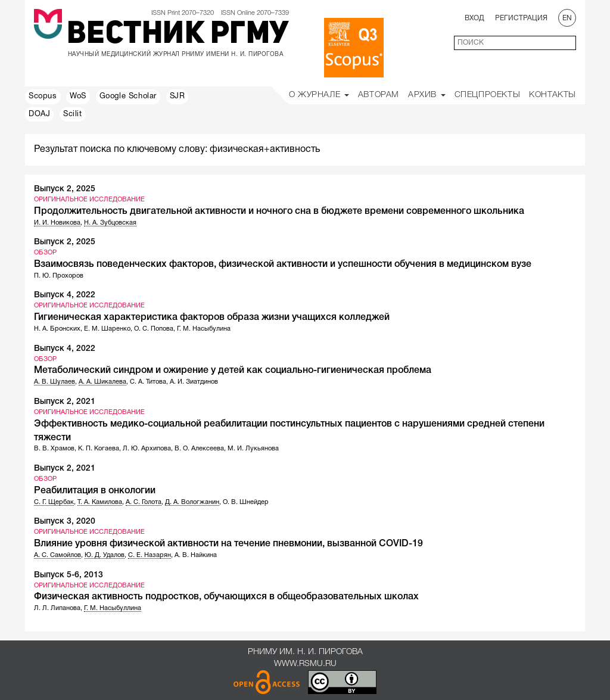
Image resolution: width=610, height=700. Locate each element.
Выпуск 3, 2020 (65, 522)
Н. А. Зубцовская (110, 223)
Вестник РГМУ (178, 35)
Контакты (553, 95)
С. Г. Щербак (54, 502)
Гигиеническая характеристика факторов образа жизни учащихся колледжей (212, 318)
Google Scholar (128, 97)
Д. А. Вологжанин (192, 502)
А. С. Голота (144, 502)
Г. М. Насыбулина (204, 329)
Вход (474, 18)
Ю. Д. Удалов (105, 555)
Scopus (43, 97)
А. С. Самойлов (57, 555)
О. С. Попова (154, 329)
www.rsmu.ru (305, 664)
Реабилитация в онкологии (95, 491)
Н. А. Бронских (57, 329)
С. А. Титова (148, 382)
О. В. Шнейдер (246, 502)
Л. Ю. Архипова (147, 449)
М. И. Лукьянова (253, 449)
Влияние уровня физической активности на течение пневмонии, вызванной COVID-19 (228, 544)
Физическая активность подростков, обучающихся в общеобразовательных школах (226, 597)
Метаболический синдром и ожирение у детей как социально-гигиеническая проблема (233, 371)
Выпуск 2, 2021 (65, 402)
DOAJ (39, 114)
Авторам (379, 95)
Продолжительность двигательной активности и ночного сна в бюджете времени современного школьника (279, 211)
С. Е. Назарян (150, 555)
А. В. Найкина (196, 555)
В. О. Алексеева (199, 449)
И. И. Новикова (57, 223)
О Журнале (319, 95)
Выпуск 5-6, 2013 (69, 575)
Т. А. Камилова (100, 502)
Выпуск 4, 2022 (65, 295)
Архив (427, 95)
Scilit (73, 114)
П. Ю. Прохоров (59, 276)
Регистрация (521, 18)
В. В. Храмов (54, 449)
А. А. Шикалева (102, 382)
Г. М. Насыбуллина (113, 608)
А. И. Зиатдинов (194, 382)
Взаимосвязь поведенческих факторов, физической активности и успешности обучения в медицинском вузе (283, 265)
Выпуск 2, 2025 (65, 189)
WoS (78, 97)
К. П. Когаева (99, 449)
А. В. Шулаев (55, 382)
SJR (178, 97)
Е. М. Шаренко (107, 329)
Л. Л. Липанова (57, 608)
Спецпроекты (488, 95)
